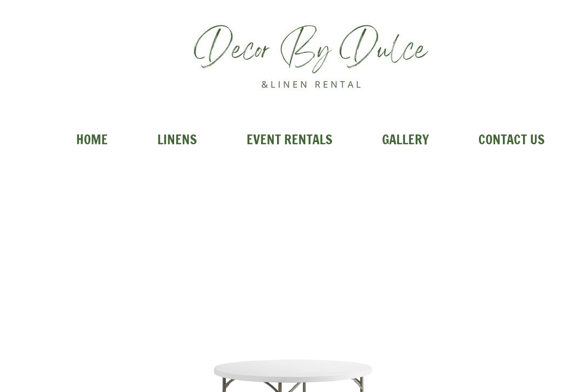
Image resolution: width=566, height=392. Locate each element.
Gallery (405, 139)
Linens (177, 139)
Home (92, 139)
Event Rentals (290, 139)
